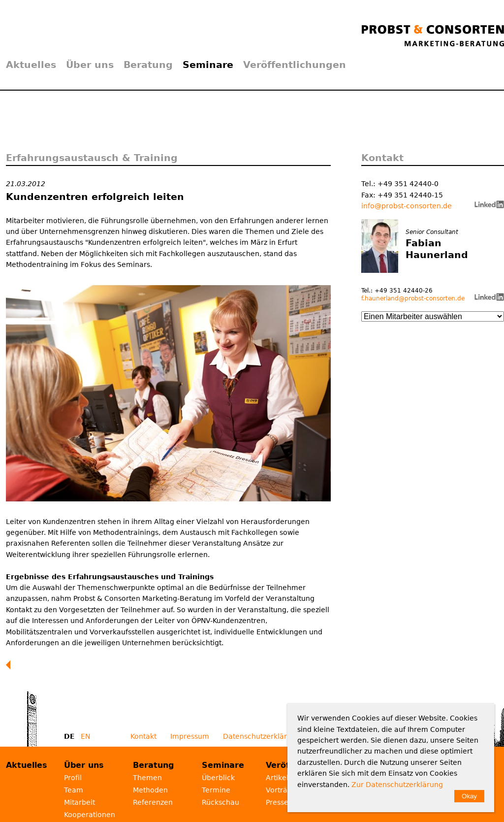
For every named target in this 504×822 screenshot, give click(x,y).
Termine (216, 790)
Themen (147, 778)
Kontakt (143, 736)
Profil (73, 778)
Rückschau (220, 802)
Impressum (190, 736)
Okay (469, 796)
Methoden (150, 790)
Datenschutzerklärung (262, 736)
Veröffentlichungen (295, 65)
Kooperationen (90, 815)
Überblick (218, 778)
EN (85, 736)
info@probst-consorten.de (407, 206)
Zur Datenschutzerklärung (397, 785)
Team (74, 790)
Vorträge (281, 790)
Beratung (148, 65)
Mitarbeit (79, 802)
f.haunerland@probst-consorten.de (413, 298)
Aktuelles (31, 65)
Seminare (208, 65)
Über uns (90, 65)
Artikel (277, 778)
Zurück (10, 665)
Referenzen (153, 802)
